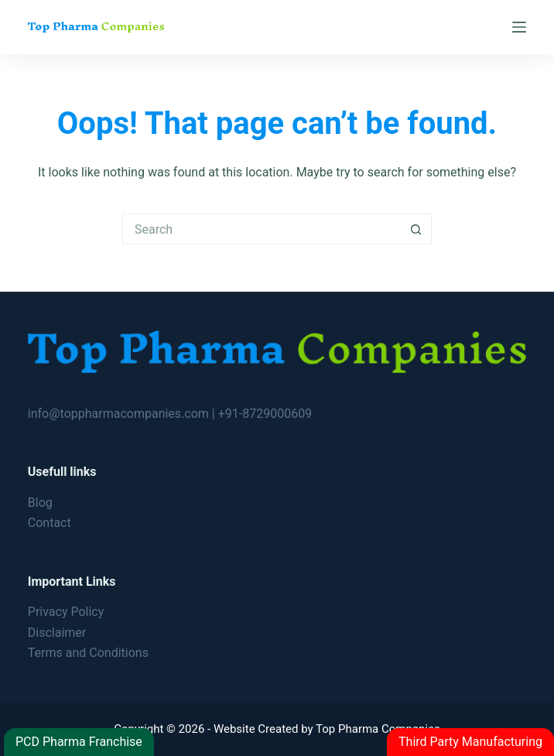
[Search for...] (262, 229)
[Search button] (416, 229)
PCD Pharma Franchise (79, 742)
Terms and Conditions (88, 653)
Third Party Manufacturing (470, 742)
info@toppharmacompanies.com (120, 414)
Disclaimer (57, 633)
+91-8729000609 (265, 414)
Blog (40, 503)
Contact (50, 523)
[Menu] (519, 27)
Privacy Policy (66, 612)
